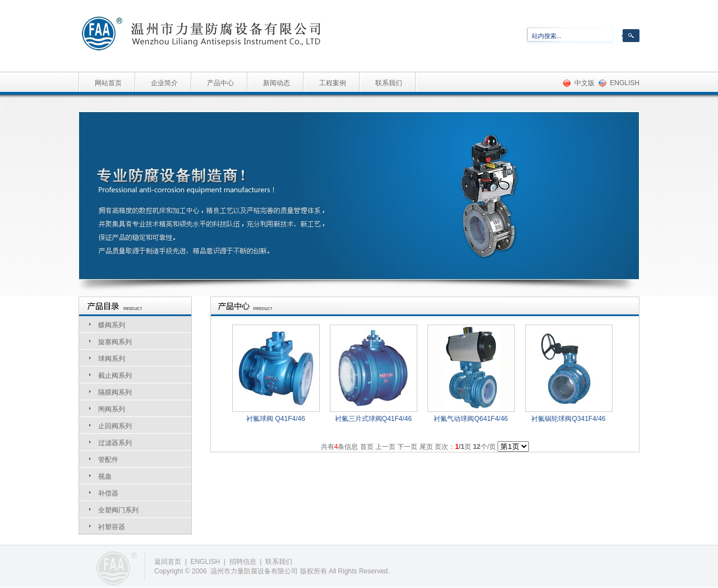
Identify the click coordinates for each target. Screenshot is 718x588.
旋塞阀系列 (115, 342)
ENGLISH (625, 83)
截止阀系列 (115, 376)
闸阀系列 (112, 409)
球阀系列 (112, 359)
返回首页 (168, 562)
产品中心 (220, 83)
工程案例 (333, 83)
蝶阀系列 (112, 325)
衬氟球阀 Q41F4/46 (276, 419)
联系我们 (389, 83)
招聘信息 (243, 562)
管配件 (108, 460)
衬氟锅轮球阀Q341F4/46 (568, 419)
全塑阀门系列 (118, 510)
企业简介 (164, 83)
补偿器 (108, 493)
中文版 (584, 83)
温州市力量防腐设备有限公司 (254, 571)
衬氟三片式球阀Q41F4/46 (373, 419)
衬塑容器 (112, 527)
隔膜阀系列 (115, 392)
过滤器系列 (115, 443)
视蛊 (105, 476)
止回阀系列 (115, 426)
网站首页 (108, 83)
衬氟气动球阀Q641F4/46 (471, 419)
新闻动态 (277, 83)
